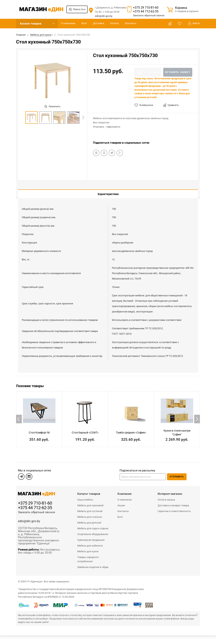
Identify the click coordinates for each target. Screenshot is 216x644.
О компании (68, 23)
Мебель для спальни (90, 514)
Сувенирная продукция (91, 537)
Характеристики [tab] (108, 194)
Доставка (99, 23)
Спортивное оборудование (93, 531)
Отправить (177, 474)
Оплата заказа (166, 497)
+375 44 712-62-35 (146, 11)
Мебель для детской (89, 520)
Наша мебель (85, 497)
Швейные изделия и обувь (93, 564)
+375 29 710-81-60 (146, 8)
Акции (121, 503)
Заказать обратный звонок (37, 509)
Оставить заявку (178, 72)
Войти (194, 23)
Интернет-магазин (170, 491)
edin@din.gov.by (104, 16)
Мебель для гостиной (90, 508)
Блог (84, 23)
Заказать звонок (149, 15)
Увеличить (53, 107)
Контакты (131, 23)
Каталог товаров (31, 24)
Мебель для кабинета (90, 543)
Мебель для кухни (88, 549)
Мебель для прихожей (90, 503)
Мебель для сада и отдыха (93, 526)
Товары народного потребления (88, 556)
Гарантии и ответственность (174, 508)
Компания (124, 491)
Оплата (115, 23)
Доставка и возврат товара (173, 503)
